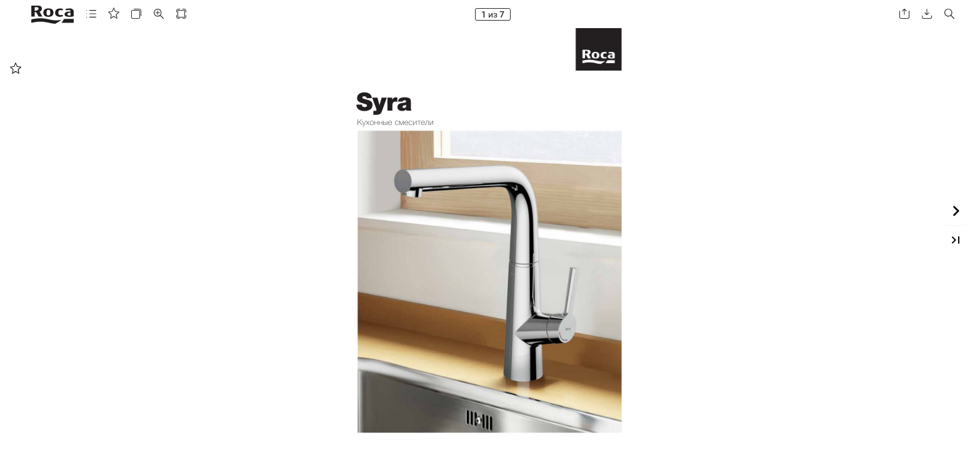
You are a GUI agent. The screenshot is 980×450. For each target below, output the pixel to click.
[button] (91, 14)
